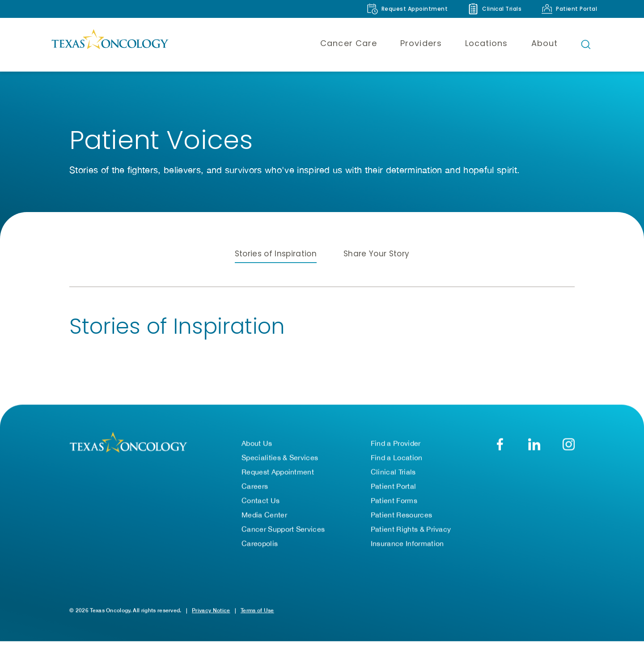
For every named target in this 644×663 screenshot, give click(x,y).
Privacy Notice (211, 610)
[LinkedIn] (534, 444)
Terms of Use (257, 610)
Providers (421, 43)
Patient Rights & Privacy (411, 529)
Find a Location (397, 458)
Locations (487, 43)
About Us (257, 443)
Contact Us (261, 501)
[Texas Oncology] (110, 44)
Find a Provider (396, 443)
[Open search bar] (586, 44)
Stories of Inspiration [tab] (276, 254)
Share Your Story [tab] (376, 254)
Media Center (264, 515)
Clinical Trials (393, 472)
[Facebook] (500, 444)
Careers (255, 486)
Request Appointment (278, 472)
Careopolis (260, 544)
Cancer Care (349, 43)
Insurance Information (407, 544)
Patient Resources (401, 515)
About (544, 43)
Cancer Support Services (283, 529)
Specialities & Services (280, 458)
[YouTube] (569, 444)
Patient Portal (393, 486)
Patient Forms (394, 501)
